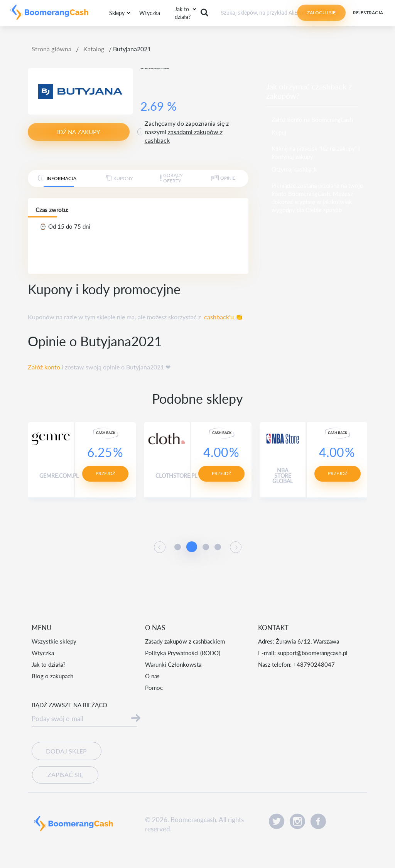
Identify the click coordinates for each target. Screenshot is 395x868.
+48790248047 (314, 664)
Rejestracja (368, 13)
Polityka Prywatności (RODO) (183, 653)
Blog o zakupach (52, 676)
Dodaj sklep (66, 751)
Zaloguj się (321, 13)
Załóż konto (44, 367)
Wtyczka (150, 13)
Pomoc (154, 688)
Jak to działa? (49, 664)
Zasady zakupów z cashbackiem (185, 641)
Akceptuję (256, 841)
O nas (152, 676)
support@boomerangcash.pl (312, 653)
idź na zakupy (79, 132)
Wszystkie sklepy (54, 641)
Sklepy (117, 13)
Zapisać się (62, 769)
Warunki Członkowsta (173, 664)
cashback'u (220, 317)
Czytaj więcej (184, 847)
